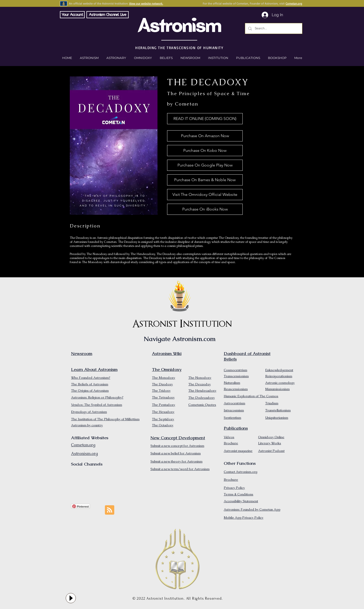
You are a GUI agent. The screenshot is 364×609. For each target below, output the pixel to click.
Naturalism (232, 383)
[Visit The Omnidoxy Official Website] (205, 195)
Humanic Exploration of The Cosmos (251, 396)
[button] (277, 58)
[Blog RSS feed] (110, 510)
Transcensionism (236, 376)
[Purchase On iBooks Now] (205, 209)
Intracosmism (234, 410)
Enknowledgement (279, 370)
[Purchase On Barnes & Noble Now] (205, 180)
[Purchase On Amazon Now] (205, 136)
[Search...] (273, 28)
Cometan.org (294, 3)
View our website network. (146, 3)
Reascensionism (236, 389)
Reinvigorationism (279, 376)
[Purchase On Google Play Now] (205, 165)
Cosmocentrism (235, 370)
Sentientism (232, 418)
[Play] (71, 598)
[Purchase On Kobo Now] (205, 151)
